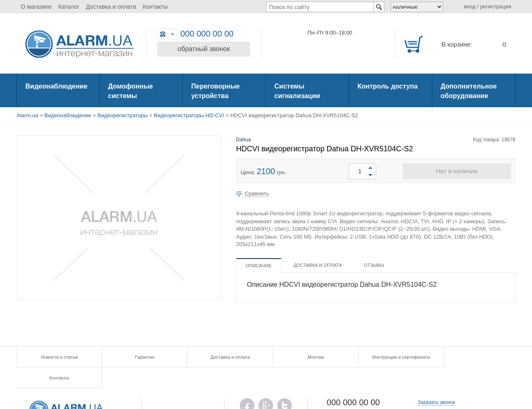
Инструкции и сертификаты (390, 357)
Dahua (243, 140)
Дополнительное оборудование (469, 91)
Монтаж (308, 357)
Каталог (69, 7)
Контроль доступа (388, 86)
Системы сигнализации (297, 91)
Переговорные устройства (216, 91)
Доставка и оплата (111, 7)
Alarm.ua (27, 115)
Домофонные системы (131, 91)
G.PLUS (266, 387)
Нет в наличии (457, 171)
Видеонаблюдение (56, 86)
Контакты (155, 7)
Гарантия (141, 357)
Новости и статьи (58, 357)
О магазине (36, 7)
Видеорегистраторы (123, 115)
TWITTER (284, 387)
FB (247, 387)
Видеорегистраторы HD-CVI (189, 115)
